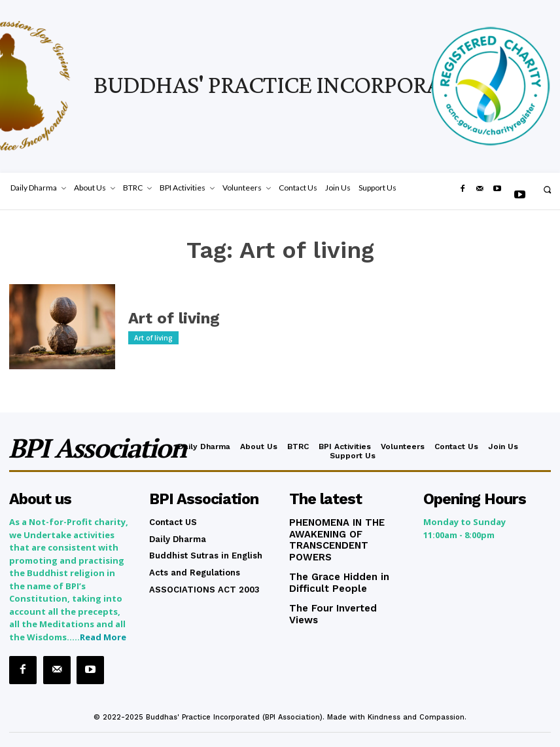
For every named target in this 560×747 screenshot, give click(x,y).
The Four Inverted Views (342, 588)
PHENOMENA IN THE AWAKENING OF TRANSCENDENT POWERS (345, 530)
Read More (103, 634)
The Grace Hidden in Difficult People (334, 565)
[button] (547, 190)
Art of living (166, 319)
